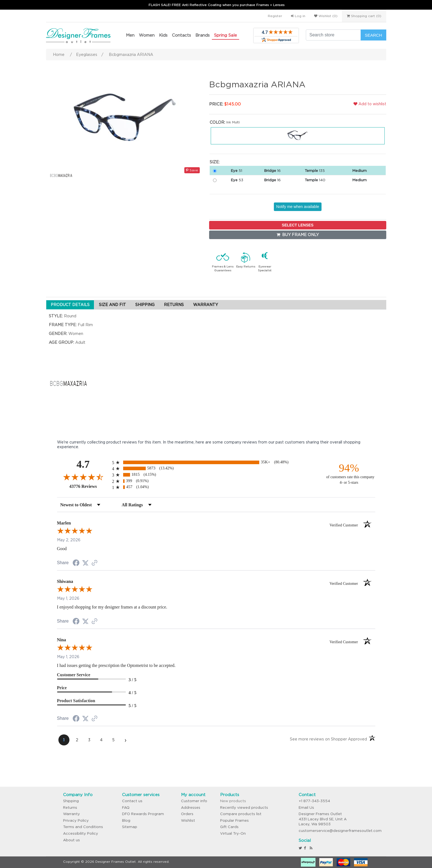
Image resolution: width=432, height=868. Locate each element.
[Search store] (333, 35)
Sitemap (130, 827)
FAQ (126, 808)
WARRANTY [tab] (206, 305)
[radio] (216, 462)
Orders (187, 814)
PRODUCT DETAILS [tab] (70, 305)
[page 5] (114, 740)
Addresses (191, 808)
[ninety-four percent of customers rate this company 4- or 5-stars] (349, 473)
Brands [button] (202, 35)
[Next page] (126, 740)
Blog (126, 820)
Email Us (306, 808)
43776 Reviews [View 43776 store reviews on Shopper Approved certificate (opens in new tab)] (89, 486)
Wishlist (188, 820)
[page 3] (89, 740)
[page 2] (77, 740)
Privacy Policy (76, 820)
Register (275, 16)
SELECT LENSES (298, 225)
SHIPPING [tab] (145, 305)
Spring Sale (226, 35)
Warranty (71, 814)
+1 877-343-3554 (314, 801)
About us (71, 840)
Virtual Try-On (233, 833)
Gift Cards (229, 827)
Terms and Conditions (83, 827)
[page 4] (101, 740)
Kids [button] (163, 35)
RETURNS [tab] (174, 305)
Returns (70, 808)
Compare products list (241, 814)
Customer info (194, 801)
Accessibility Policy (81, 833)
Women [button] (147, 35)
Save (192, 170)
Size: (215, 162)
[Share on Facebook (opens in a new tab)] (76, 564)
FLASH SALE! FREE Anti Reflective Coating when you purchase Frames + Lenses (217, 5)
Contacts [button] (181, 35)
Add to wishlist (370, 104)
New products (233, 801)
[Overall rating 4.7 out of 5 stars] (83, 477)
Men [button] (130, 35)
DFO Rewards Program (143, 814)
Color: (217, 122)
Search (373, 35)
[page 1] (64, 740)
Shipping (71, 801)
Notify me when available (298, 207)
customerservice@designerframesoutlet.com (340, 831)
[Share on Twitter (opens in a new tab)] (85, 563)
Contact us (132, 801)
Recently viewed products (244, 808)
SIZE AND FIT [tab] (112, 305)
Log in (298, 16)
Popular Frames (234, 820)
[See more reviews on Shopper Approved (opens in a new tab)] (94, 563)
